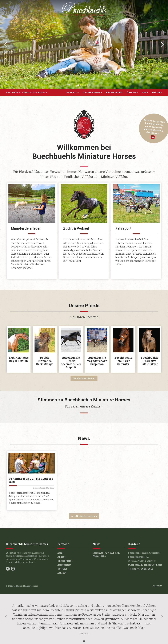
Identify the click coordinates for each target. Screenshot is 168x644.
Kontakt (157, 92)
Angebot (62, 557)
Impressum (157, 586)
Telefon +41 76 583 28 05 (141, 569)
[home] (27, 93)
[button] (6, 44)
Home (60, 553)
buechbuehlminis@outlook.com (145, 565)
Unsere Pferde (65, 561)
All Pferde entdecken (84, 378)
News (145, 92)
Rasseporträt (115, 92)
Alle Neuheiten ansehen (84, 516)
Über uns (132, 92)
